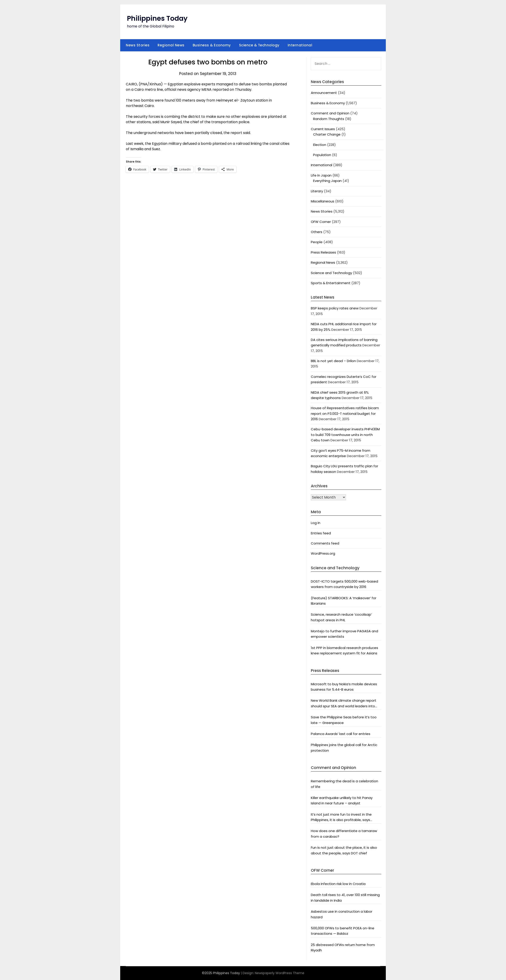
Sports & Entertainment (331, 283)
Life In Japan (321, 175)
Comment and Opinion (330, 113)
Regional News (171, 45)
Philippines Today (157, 18)
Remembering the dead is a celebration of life (344, 784)
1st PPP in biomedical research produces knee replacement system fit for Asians (344, 650)
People (317, 242)
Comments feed (325, 543)
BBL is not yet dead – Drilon (333, 361)
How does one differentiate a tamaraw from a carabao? (344, 834)
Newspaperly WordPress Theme (280, 973)
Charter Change (327, 134)
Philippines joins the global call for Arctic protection (344, 747)
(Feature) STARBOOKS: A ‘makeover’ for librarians (344, 601)
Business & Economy (212, 45)
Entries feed (321, 533)
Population (322, 155)
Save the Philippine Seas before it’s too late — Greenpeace (344, 720)
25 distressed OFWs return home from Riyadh (343, 947)
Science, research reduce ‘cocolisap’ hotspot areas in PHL (341, 617)
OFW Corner (321, 222)
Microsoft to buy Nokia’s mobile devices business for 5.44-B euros (344, 687)
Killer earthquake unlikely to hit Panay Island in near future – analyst (342, 800)
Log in (316, 523)
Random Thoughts (329, 119)
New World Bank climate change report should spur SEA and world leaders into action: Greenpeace (344, 703)
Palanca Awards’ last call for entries (341, 734)
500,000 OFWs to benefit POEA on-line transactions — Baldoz (343, 931)
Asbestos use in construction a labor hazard (342, 914)
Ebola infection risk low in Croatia (338, 884)
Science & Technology (259, 45)
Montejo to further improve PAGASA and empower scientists (344, 634)
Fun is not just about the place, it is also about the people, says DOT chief (344, 850)
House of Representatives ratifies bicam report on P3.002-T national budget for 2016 (345, 413)
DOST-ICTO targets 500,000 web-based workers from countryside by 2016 (344, 584)
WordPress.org (323, 553)
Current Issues (323, 129)
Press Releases (323, 252)
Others (317, 232)
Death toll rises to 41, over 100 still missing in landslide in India (345, 897)
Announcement (324, 93)
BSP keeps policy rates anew (335, 308)
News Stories (138, 45)
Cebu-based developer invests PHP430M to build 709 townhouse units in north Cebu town (345, 435)
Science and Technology (331, 273)
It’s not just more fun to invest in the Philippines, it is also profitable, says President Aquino (341, 817)
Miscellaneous (323, 201)
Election (320, 145)
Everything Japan (327, 181)
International (300, 45)
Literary (317, 191)
